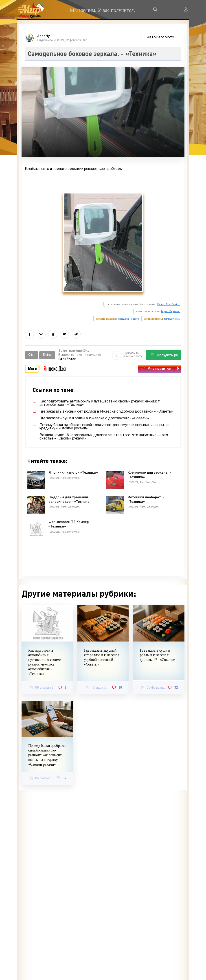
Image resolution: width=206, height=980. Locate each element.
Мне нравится (159, 369)
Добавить (127, 355)
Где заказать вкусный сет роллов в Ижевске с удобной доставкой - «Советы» (102, 657)
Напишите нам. (172, 319)
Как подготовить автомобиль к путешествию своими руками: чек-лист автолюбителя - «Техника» (45, 662)
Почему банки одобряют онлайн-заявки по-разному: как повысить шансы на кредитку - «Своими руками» (47, 755)
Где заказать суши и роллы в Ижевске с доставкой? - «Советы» (157, 655)
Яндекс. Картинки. (170, 311)
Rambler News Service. (169, 304)
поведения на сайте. (129, 319)
